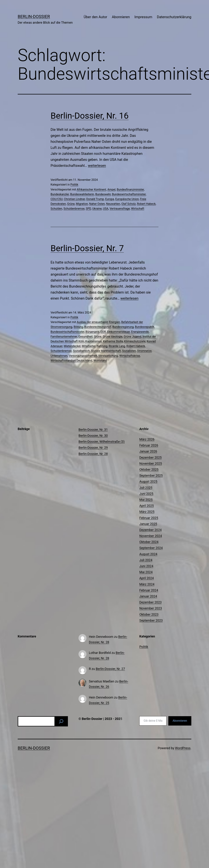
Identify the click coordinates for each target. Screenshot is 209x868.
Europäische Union (127, 199)
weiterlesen (97, 166)
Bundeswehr (103, 194)
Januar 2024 (148, 596)
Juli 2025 (146, 488)
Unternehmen (59, 356)
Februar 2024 (149, 590)
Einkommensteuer (118, 332)
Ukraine (97, 209)
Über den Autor (95, 17)
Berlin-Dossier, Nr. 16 (90, 116)
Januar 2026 (148, 451)
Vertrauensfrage (120, 209)
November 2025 (151, 463)
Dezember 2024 (150, 530)
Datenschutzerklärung (174, 17)
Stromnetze (144, 351)
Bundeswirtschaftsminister (129, 194)
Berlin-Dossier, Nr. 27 (110, 669)
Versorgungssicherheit (83, 356)
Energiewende (140, 332)
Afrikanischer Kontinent (91, 190)
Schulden (56, 209)
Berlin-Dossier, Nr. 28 (93, 454)
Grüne (71, 204)
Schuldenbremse (74, 209)
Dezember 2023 (150, 602)
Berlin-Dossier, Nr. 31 (93, 430)
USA (106, 209)
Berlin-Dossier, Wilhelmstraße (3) (101, 442)
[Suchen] (61, 721)
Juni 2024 (146, 566)
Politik (74, 185)
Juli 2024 (146, 560)
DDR (103, 332)
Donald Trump (95, 199)
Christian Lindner (74, 199)
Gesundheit (85, 337)
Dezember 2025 (150, 457)
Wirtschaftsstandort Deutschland (71, 361)
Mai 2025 (146, 500)
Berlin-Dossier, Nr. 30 (93, 436)
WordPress (183, 748)
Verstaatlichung (108, 356)
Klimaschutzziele (135, 341)
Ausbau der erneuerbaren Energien (98, 322)
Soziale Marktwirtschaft (106, 351)
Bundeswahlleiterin (82, 194)
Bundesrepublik (145, 327)
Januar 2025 (148, 524)
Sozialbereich (81, 351)
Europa (110, 199)
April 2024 (147, 578)
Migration (82, 204)
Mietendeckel (72, 346)
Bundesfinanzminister (130, 190)
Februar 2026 (149, 445)
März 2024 (147, 584)
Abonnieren (121, 17)
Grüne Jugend (133, 337)
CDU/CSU (57, 199)
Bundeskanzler (60, 194)
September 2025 (151, 475)
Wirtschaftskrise (130, 356)
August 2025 (148, 481)
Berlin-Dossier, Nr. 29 (93, 448)
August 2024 (148, 554)
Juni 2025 (146, 494)
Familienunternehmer (64, 337)
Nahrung (102, 346)
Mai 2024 (146, 572)
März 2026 (147, 439)
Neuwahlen (113, 204)
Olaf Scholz (129, 204)
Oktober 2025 (149, 469)
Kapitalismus (94, 341)
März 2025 (147, 512)
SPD (88, 209)
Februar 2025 (149, 518)
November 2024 (151, 536)
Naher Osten (97, 204)
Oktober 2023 (149, 614)
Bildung (78, 327)
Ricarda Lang (117, 346)
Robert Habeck (146, 204)
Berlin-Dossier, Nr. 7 (87, 248)
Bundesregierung (123, 327)
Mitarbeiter (89, 346)
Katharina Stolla (113, 341)
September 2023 (151, 620)
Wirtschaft (138, 209)
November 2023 (151, 608)
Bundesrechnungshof (98, 327)
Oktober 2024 (149, 542)
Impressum (143, 17)
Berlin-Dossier (34, 17)
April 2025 (147, 506)
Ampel (111, 190)
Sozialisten (129, 351)
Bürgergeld (92, 332)
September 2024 (151, 548)
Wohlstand (100, 361)
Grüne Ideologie (113, 337)
